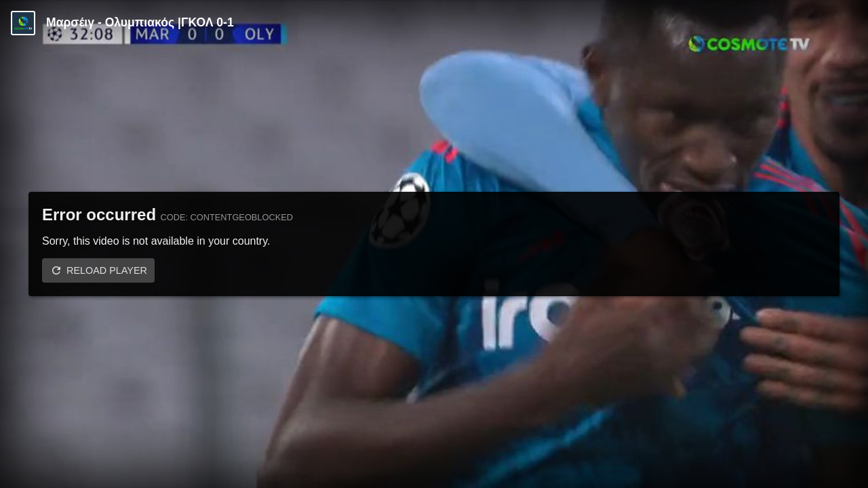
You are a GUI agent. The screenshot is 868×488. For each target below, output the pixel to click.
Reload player (107, 270)
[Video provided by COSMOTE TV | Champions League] (23, 23)
